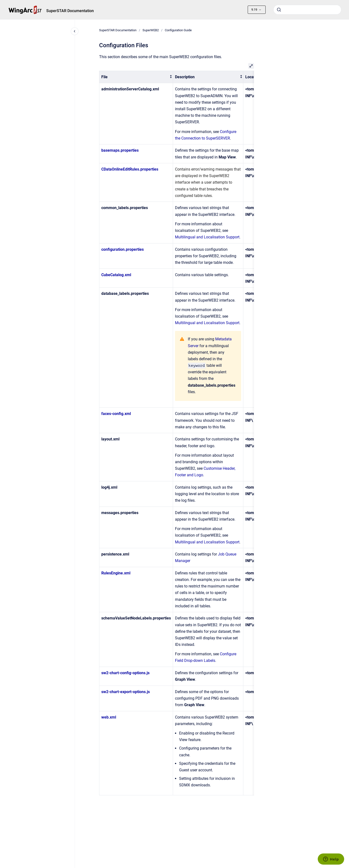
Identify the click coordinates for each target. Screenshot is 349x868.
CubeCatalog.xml (116, 275)
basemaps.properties (120, 150)
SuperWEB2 (151, 30)
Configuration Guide (178, 30)
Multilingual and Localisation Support (207, 237)
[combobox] (307, 10)
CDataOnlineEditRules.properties (130, 169)
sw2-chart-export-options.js (126, 692)
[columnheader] (136, 77)
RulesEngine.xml (116, 573)
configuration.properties (123, 249)
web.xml (109, 717)
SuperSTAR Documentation (70, 11)
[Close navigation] (75, 31)
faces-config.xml (116, 414)
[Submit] (279, 10)
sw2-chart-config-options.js (125, 673)
